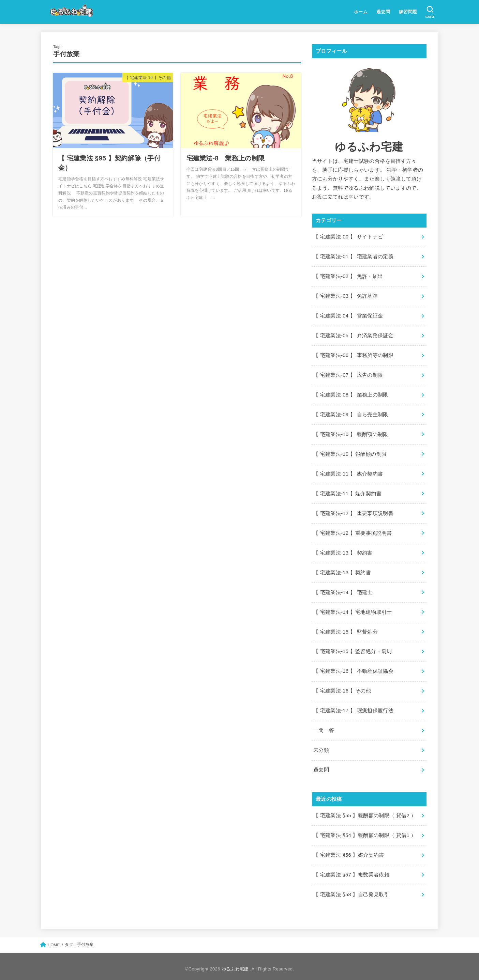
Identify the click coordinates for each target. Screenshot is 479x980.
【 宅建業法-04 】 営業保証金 (348, 315)
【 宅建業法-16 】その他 (342, 688)
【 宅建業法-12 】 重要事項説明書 (353, 511)
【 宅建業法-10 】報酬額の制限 (350, 452)
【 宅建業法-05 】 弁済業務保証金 (353, 335)
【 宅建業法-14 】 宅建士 (343, 590)
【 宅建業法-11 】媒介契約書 (347, 492)
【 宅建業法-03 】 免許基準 (346, 296)
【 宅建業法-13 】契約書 (342, 570)
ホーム (361, 12)
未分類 (321, 746)
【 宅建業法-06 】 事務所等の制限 (353, 354)
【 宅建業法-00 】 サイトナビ (348, 237)
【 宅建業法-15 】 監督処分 (346, 629)
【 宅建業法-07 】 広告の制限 (348, 374)
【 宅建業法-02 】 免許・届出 (348, 276)
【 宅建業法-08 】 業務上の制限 (351, 393)
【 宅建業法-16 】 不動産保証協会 (353, 668)
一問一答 (324, 727)
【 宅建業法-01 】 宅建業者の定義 (353, 256)
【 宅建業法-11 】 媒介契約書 (348, 472)
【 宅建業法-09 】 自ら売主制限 (351, 413)
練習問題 (408, 12)
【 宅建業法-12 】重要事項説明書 (353, 531)
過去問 (383, 12)
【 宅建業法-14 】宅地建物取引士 (353, 609)
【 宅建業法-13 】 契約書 (343, 550)
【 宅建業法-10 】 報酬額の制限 (351, 433)
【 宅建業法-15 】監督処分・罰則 (353, 649)
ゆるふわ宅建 (235, 964)
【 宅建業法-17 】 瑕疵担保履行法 (353, 707)
